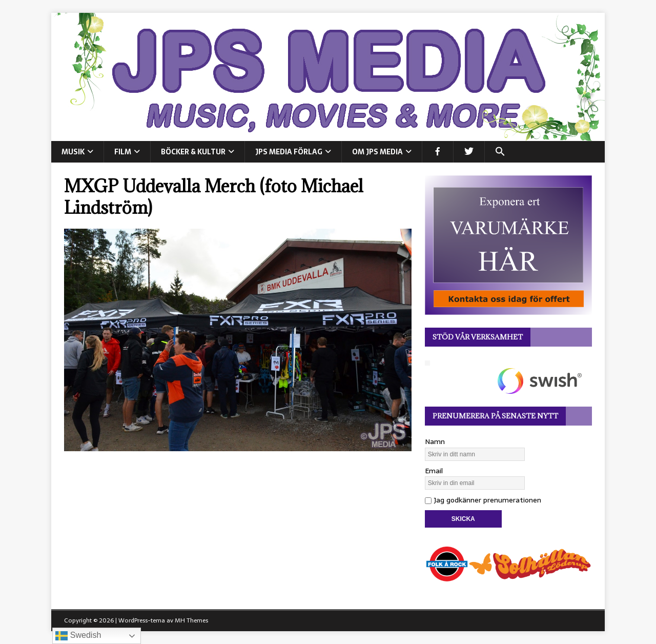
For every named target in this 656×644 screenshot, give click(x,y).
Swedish (78, 636)
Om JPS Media (377, 152)
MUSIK (73, 152)
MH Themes (191, 620)
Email (434, 471)
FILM (123, 152)
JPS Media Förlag (289, 152)
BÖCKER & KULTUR (193, 152)
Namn (435, 441)
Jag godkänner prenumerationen (483, 500)
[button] (500, 152)
